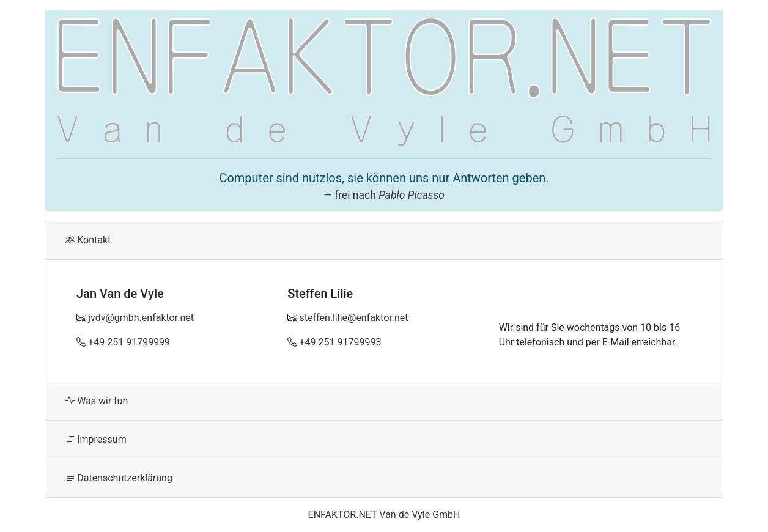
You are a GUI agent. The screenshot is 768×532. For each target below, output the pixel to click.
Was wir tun (97, 401)
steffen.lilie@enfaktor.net (354, 318)
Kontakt (88, 240)
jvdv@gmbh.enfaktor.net (141, 318)
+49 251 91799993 (341, 342)
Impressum (96, 439)
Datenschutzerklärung (119, 478)
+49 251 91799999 (129, 342)
